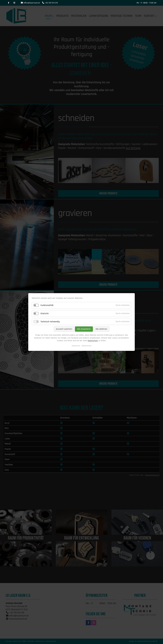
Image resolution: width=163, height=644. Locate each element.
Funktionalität (47, 305)
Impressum (76, 346)
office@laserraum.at (32, 3)
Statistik (45, 314)
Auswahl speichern (64, 329)
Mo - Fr (139, 3)
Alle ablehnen (101, 329)
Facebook (9, 3)
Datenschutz (93, 341)
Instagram (14, 3)
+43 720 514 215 (51, 3)
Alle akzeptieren (84, 329)
